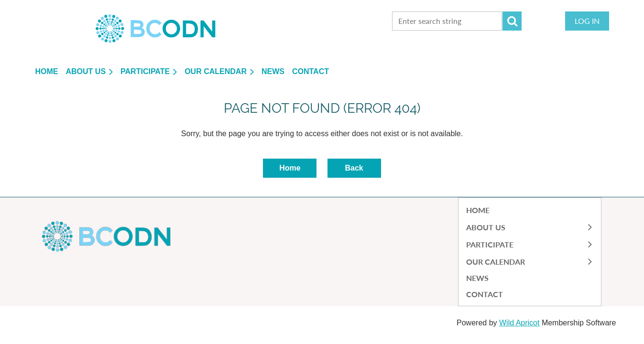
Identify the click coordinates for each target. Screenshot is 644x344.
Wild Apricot (519, 323)
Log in (587, 21)
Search (512, 21)
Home (290, 168)
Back (354, 168)
